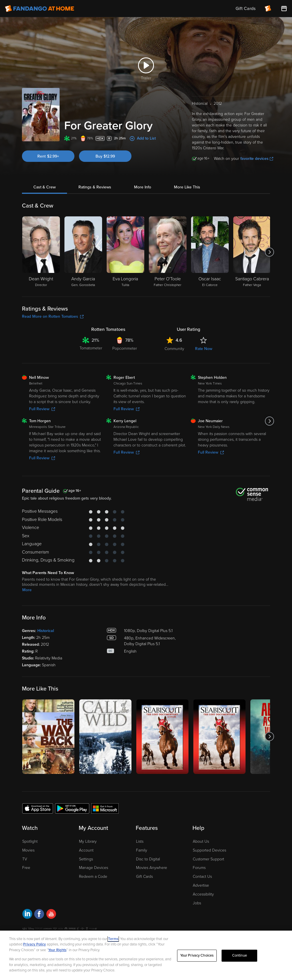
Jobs (197, 903)
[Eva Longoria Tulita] (125, 252)
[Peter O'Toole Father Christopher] (168, 252)
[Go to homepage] (39, 9)
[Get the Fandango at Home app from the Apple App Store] (38, 808)
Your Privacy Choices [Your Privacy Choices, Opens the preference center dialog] (197, 955)
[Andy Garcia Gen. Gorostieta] (83, 252)
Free (26, 868)
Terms (113, 939)
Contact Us (202, 877)
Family (142, 850)
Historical (46, 631)
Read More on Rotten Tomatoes (53, 316)
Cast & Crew (44, 187)
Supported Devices (209, 850)
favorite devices (257, 159)
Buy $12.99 (105, 156)
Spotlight (30, 841)
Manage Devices (94, 868)
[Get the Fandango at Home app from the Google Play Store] (72, 808)
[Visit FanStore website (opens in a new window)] (284, 9)
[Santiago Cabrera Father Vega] (252, 252)
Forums (199, 868)
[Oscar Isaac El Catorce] (210, 252)
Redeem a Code (93, 877)
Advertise (201, 885)
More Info (143, 187)
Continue (240, 955)
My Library (88, 841)
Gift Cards (144, 877)
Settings (86, 859)
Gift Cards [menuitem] (246, 9)
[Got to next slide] (269, 252)
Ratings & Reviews (95, 187)
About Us (201, 841)
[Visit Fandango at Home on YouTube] (51, 915)
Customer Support (208, 859)
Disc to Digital (148, 859)
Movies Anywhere (152, 868)
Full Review (42, 409)
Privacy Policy (35, 944)
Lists (140, 841)
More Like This (187, 187)
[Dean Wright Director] (41, 252)
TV (25, 859)
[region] (146, 955)
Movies (28, 850)
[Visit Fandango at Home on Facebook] (39, 915)
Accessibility (203, 894)
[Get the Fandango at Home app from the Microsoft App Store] (105, 808)
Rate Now (204, 349)
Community (174, 349)
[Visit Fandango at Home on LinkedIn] (27, 915)
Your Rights (57, 950)
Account (86, 850)
